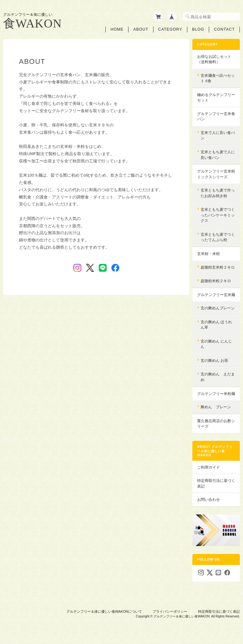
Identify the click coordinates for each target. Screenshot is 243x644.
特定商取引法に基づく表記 (216, 483)
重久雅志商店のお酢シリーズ (216, 424)
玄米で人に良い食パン (218, 135)
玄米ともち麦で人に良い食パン (218, 155)
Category (170, 29)
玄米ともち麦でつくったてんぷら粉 (218, 237)
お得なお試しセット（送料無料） (214, 59)
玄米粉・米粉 (209, 254)
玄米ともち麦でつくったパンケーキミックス (218, 215)
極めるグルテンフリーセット (216, 97)
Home (117, 29)
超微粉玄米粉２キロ (218, 267)
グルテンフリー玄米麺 (216, 295)
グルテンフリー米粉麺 (216, 394)
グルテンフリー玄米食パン (216, 116)
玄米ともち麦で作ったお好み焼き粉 (218, 193)
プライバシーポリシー (170, 611)
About (141, 29)
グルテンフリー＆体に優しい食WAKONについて (104, 611)
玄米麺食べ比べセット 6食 (218, 78)
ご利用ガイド (209, 467)
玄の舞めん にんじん (216, 344)
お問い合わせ (209, 499)
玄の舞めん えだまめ (218, 377)
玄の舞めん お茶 (214, 360)
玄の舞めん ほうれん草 (216, 325)
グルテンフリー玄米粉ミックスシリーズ (216, 174)
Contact (224, 29)
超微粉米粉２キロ (216, 281)
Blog (198, 29)
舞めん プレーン (216, 407)
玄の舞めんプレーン (218, 308)
